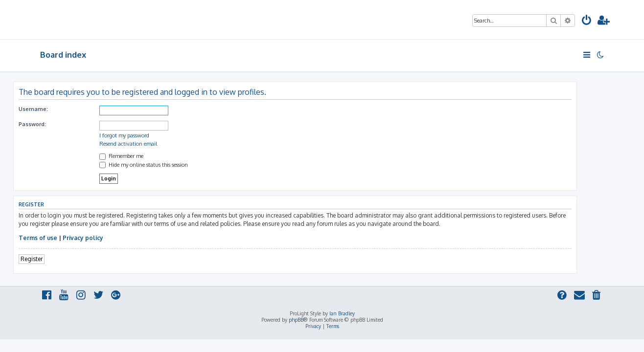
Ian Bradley (342, 313)
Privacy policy (110, 238)
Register (58, 259)
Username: (60, 109)
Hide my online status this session (171, 165)
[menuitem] (587, 21)
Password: (59, 124)
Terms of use (65, 238)
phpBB (296, 320)
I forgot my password (151, 135)
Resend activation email (155, 144)
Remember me (148, 156)
